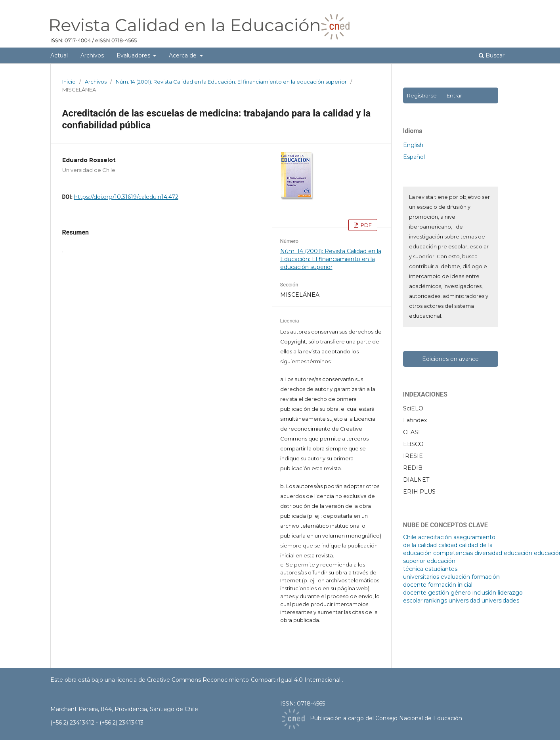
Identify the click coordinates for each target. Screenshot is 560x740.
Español (414, 157)
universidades (500, 601)
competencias (453, 553)
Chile (410, 537)
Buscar (492, 55)
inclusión (484, 593)
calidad (448, 545)
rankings (436, 601)
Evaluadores (134, 55)
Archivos (92, 55)
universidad (464, 601)
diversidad (488, 553)
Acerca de (183, 55)
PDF (366, 225)
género (461, 593)
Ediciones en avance (450, 359)
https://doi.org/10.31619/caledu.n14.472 (126, 197)
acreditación (435, 537)
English (413, 145)
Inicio (69, 82)
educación (518, 553)
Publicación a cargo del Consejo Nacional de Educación (386, 718)
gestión (439, 593)
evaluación (455, 577)
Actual (59, 55)
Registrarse (422, 95)
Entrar (454, 95)
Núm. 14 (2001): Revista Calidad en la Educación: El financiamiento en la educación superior (231, 82)
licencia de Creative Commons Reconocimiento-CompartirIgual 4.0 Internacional (229, 680)
